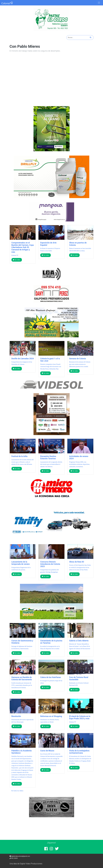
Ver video (17, 260)
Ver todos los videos (17, 791)
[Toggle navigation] (99, 3)
